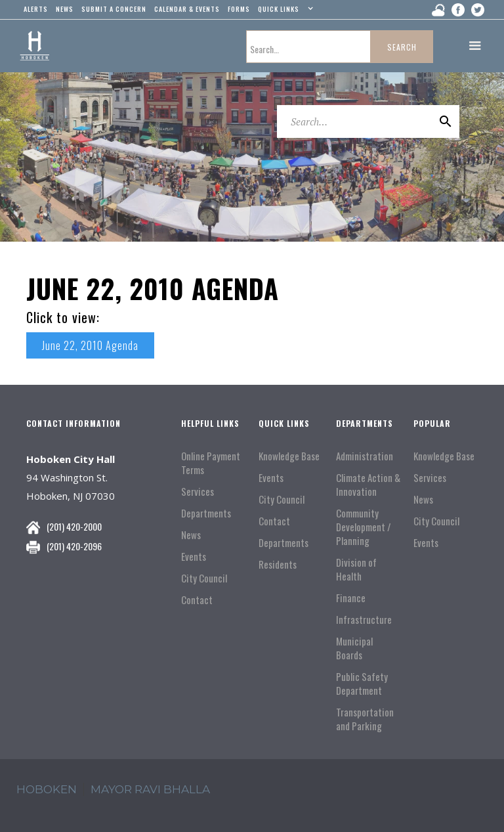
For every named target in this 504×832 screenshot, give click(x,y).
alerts (36, 9)
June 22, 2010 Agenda (90, 345)
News (191, 535)
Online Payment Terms (211, 463)
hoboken (47, 789)
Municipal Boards (354, 648)
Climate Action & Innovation (368, 485)
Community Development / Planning (364, 527)
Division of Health (356, 569)
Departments (206, 513)
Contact (197, 600)
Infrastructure (364, 620)
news (65, 9)
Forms (239, 9)
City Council (204, 578)
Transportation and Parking (365, 719)
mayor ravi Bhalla (150, 789)
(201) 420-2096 (74, 546)
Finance (351, 598)
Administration (365, 456)
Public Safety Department (362, 684)
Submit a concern (114, 9)
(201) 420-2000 (74, 526)
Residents (278, 564)
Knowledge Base (289, 456)
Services (198, 492)
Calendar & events (187, 9)
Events (194, 557)
